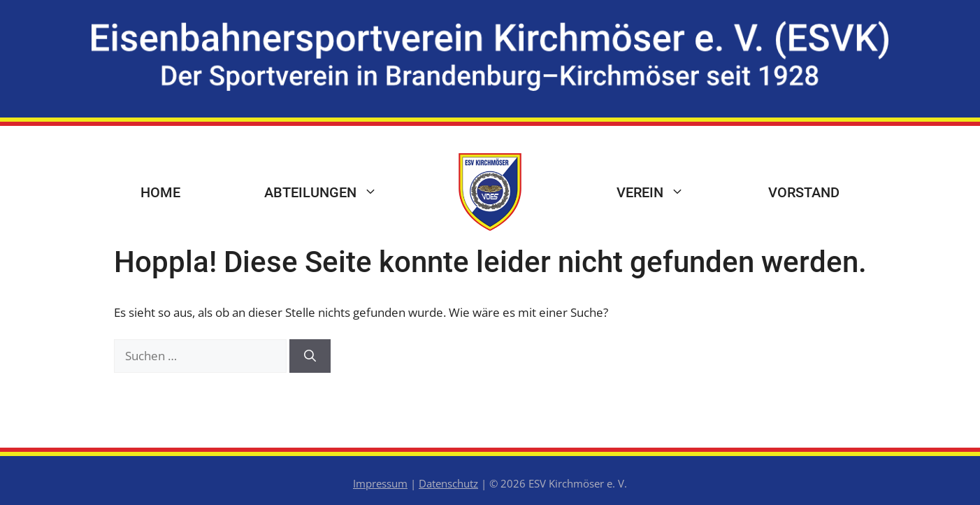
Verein (671, 192)
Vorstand (804, 192)
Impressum (380, 483)
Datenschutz (448, 483)
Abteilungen (342, 192)
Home (160, 192)
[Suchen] (310, 356)
